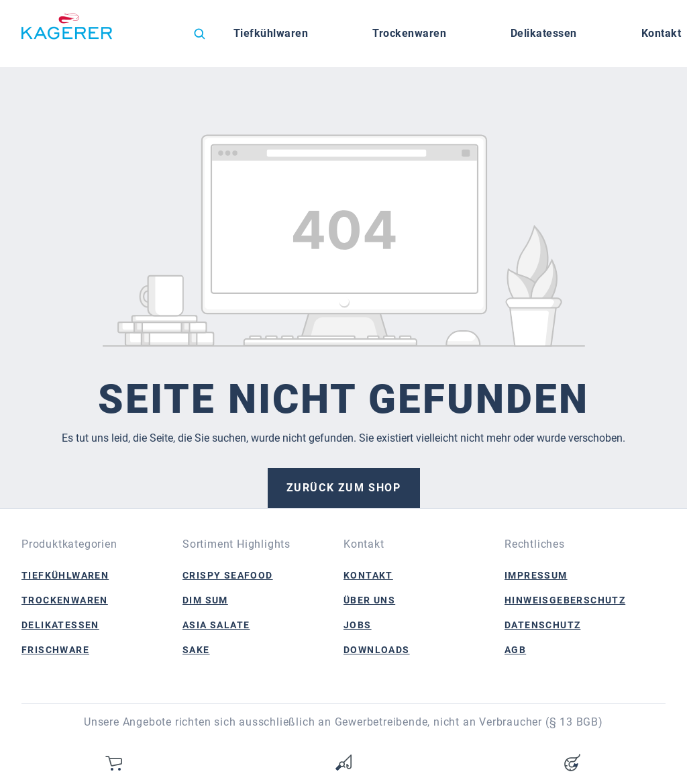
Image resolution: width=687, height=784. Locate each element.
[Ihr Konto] (572, 763)
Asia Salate (216, 625)
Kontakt (368, 575)
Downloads (377, 650)
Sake (196, 650)
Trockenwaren (65, 600)
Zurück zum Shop (344, 488)
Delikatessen (60, 625)
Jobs (358, 625)
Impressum (536, 575)
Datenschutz (542, 625)
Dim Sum (205, 600)
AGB (515, 650)
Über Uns (369, 600)
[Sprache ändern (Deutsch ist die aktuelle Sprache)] (158, 37)
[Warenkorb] (115, 763)
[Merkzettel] (343, 763)
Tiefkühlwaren (65, 575)
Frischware (55, 650)
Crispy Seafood (228, 575)
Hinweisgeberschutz (565, 600)
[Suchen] (199, 34)
